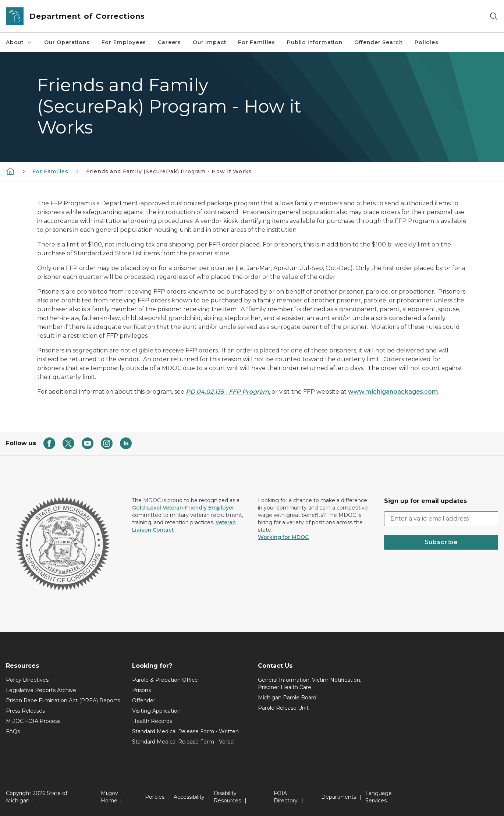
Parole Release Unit (283, 708)
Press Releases (25, 711)
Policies (427, 42)
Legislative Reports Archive (41, 690)
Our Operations (67, 42)
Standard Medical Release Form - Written (185, 731)
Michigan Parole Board (287, 698)
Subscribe (441, 542)
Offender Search (379, 42)
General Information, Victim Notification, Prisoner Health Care (310, 684)
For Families (257, 42)
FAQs (13, 731)
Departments (339, 797)
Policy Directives (27, 680)
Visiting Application (156, 711)
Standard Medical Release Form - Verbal (183, 742)
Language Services (379, 797)
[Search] (494, 16)
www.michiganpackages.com (393, 392)
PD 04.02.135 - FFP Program (227, 392)
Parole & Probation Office (165, 680)
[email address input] (441, 519)
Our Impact (210, 42)
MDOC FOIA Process (33, 721)
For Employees (124, 42)
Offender (144, 700)
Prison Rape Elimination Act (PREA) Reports (63, 700)
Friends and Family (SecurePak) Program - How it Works (169, 171)
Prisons (141, 690)
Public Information (315, 42)
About (19, 42)
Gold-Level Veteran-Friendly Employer (183, 508)
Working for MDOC (283, 537)
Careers (169, 42)
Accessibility (189, 797)
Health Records (152, 721)
